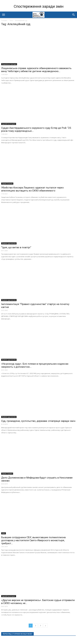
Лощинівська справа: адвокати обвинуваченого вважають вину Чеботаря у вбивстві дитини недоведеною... (36, 70)
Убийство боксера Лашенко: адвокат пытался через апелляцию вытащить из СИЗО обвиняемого (32, 189)
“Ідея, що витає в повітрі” (16, 247)
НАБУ (4, 533)
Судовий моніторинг (9, 124)
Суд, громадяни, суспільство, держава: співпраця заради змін (38, 421)
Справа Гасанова (7, 184)
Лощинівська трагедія (9, 64)
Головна (4, 20)
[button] (74, 15)
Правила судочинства (9, 243)
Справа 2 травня (7, 474)
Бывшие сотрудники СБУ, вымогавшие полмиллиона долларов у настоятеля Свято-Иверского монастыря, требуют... (33, 540)
